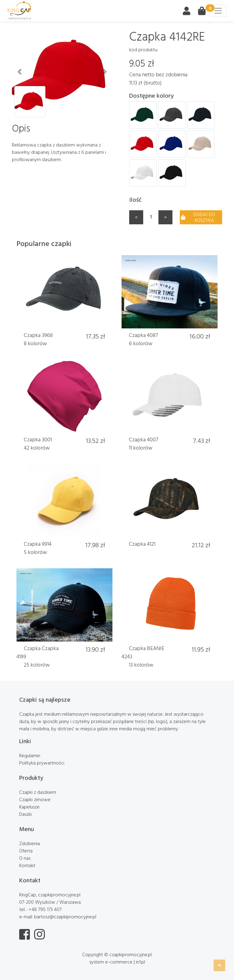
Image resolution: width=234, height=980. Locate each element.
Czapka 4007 (144, 439)
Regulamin (30, 755)
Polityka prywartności (42, 763)
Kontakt (27, 865)
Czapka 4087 (143, 335)
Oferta (26, 851)
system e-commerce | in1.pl (117, 962)
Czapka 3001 (38, 439)
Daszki (25, 814)
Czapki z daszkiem (38, 792)
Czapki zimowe (35, 799)
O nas (25, 858)
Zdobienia (30, 843)
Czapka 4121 (142, 544)
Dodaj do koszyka (198, 217)
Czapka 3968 (38, 335)
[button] (19, 72)
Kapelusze (29, 807)
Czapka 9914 (38, 544)
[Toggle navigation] (218, 11)
